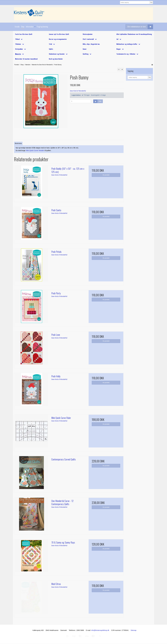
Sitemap (134, 630)
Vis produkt (106, 175)
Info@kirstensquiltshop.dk (100, 630)
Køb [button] (97, 101)
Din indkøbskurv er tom (140, 27)
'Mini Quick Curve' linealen (35, 150)
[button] (119, 70)
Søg (151, 2)
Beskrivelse (18, 143)
